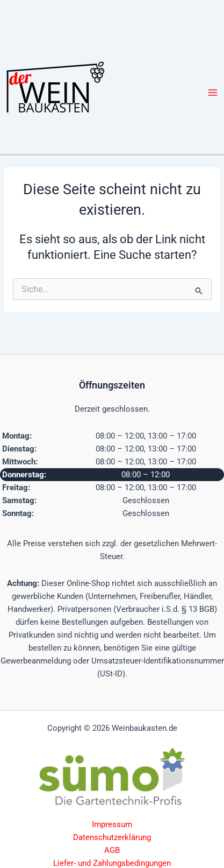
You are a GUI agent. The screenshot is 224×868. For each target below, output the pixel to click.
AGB (112, 850)
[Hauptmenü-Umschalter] (213, 93)
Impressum (112, 824)
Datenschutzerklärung (112, 837)
